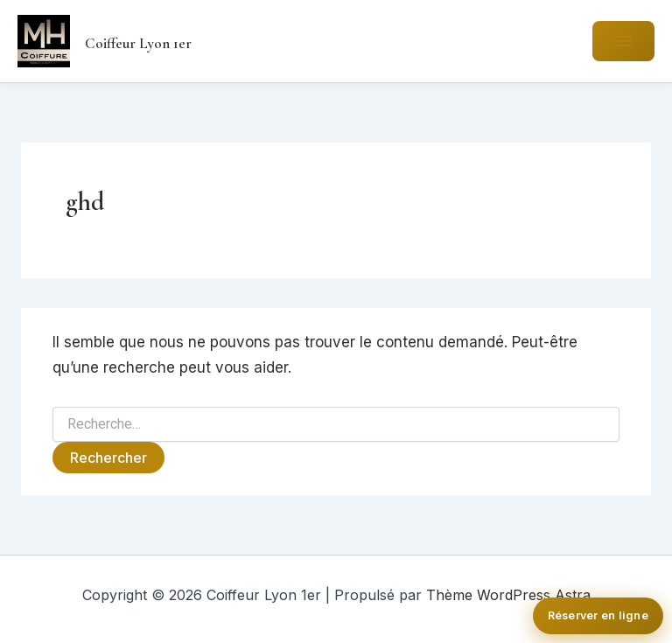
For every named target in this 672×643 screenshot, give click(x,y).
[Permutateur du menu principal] (623, 41)
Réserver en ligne (598, 615)
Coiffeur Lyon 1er (138, 43)
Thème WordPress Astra (508, 595)
